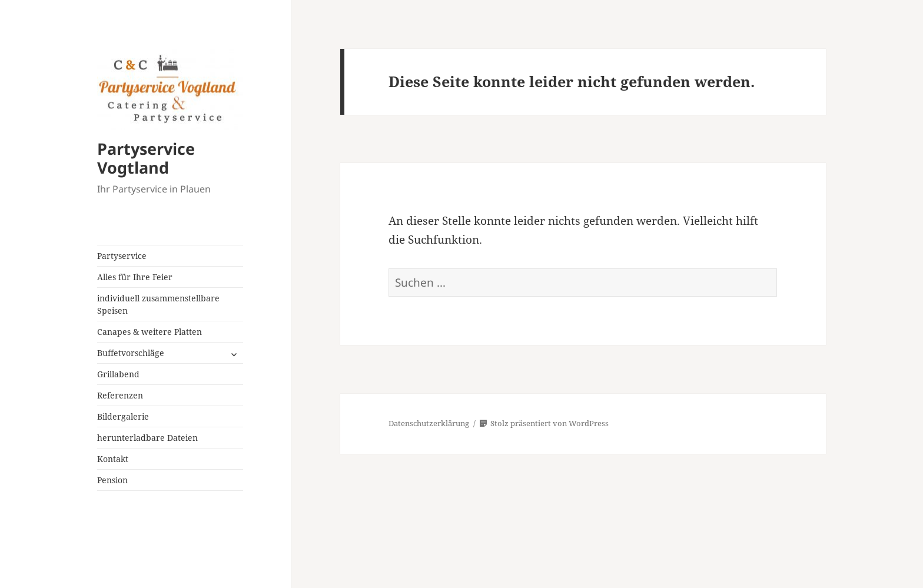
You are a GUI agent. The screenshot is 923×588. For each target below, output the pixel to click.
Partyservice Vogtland (146, 158)
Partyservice (122, 256)
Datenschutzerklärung (429, 423)
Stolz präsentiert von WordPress (544, 423)
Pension (112, 480)
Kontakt (113, 459)
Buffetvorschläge (131, 353)
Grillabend (118, 374)
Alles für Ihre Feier (135, 277)
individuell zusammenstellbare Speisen (158, 304)
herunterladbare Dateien (147, 438)
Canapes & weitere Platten (150, 332)
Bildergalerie (123, 416)
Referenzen (120, 395)
